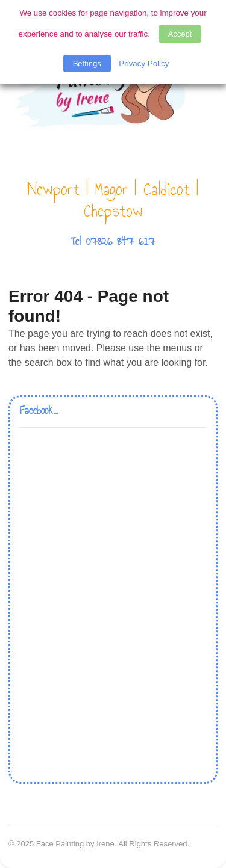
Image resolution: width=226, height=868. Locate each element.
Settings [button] (87, 63)
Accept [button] (180, 34)
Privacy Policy (144, 63)
